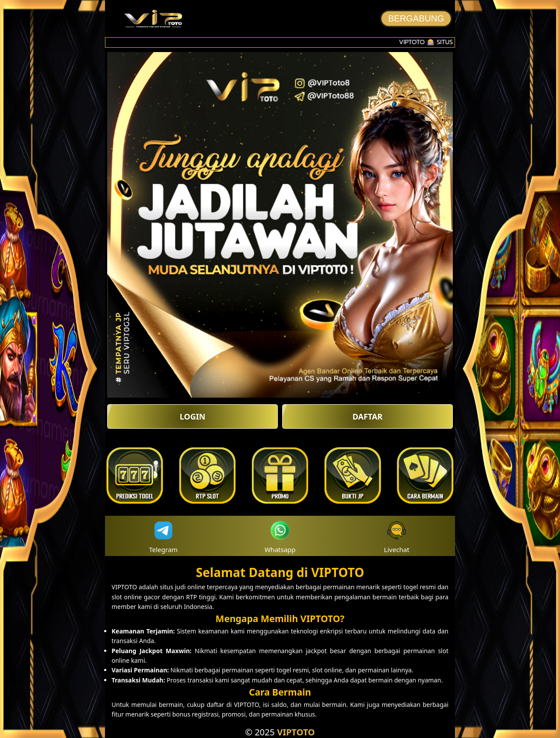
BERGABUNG (416, 18)
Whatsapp (280, 536)
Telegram (164, 536)
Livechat (397, 536)
